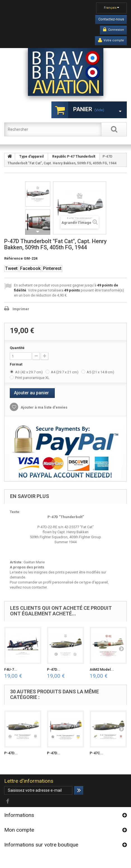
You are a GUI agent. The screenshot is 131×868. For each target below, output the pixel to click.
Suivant (38, 232)
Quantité (17, 348)
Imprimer (21, 309)
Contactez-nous (111, 19)
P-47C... (97, 753)
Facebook (30, 268)
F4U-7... (11, 669)
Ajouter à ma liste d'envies (44, 407)
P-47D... (54, 669)
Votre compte (111, 40)
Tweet (11, 268)
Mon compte (19, 830)
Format (16, 364)
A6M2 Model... (102, 669)
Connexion (114, 30)
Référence (14, 258)
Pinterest (52, 268)
